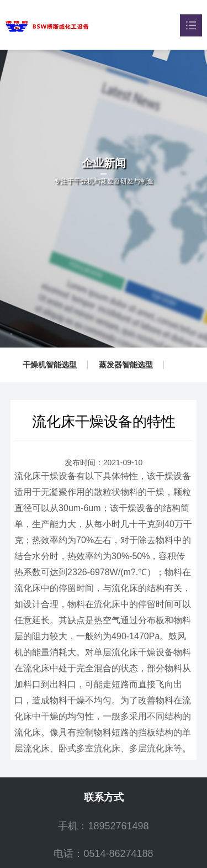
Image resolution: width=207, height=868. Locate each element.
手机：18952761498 (103, 826)
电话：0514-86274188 (103, 854)
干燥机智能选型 (50, 365)
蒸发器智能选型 (126, 365)
